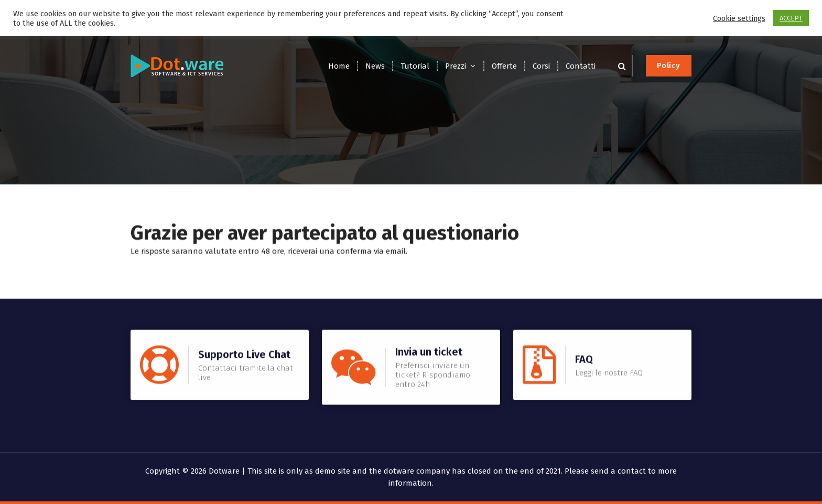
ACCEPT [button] (791, 18)
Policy (669, 65)
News (375, 66)
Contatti (581, 66)
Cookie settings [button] (739, 18)
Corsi (541, 66)
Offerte (504, 66)
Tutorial (415, 66)
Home (339, 66)
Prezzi (456, 66)
